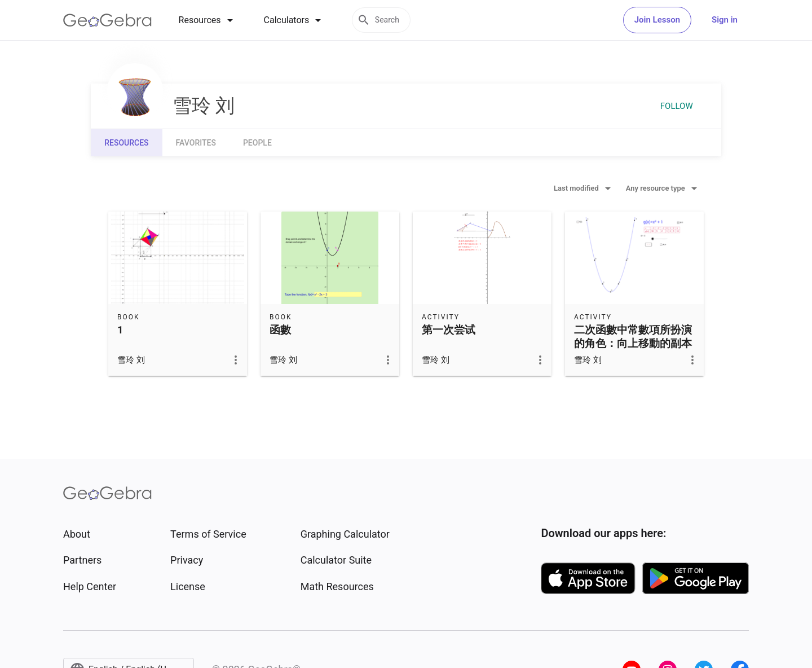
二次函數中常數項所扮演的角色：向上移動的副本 (633, 337)
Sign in (725, 20)
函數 (280, 330)
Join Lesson (657, 20)
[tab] (208, 20)
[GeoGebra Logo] (107, 20)
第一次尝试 (449, 330)
